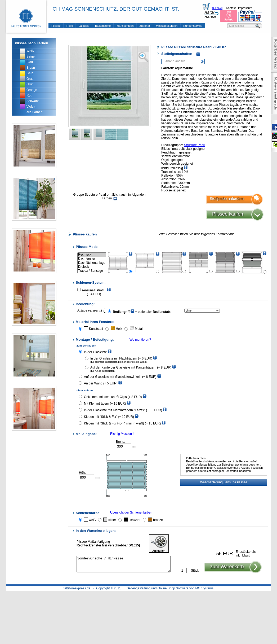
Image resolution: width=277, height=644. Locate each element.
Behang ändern (174, 61)
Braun (31, 68)
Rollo (70, 26)
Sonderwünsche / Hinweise (124, 566)
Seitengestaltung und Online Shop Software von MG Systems (170, 588)
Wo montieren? (140, 340)
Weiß (30, 51)
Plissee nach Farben (32, 43)
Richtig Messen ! (122, 434)
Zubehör (145, 26)
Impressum (245, 8)
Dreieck (92, 267)
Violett (31, 107)
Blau (30, 62)
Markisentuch (125, 26)
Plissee (56, 26)
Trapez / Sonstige (92, 271)
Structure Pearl (194, 145)
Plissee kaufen (228, 214)
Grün (30, 84)
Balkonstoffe (103, 26)
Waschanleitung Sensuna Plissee (224, 482)
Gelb (30, 73)
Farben (109, 198)
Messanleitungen (167, 26)
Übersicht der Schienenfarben (131, 512)
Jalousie (84, 26)
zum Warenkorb (227, 570)
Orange (32, 90)
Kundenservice (193, 26)
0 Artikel (217, 8)
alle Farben (34, 112)
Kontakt (231, 8)
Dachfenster (92, 259)
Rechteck (92, 255)
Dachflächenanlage (92, 263)
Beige (31, 56)
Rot (29, 95)
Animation (159, 544)
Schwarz (33, 101)
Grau (30, 79)
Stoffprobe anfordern (227, 199)
